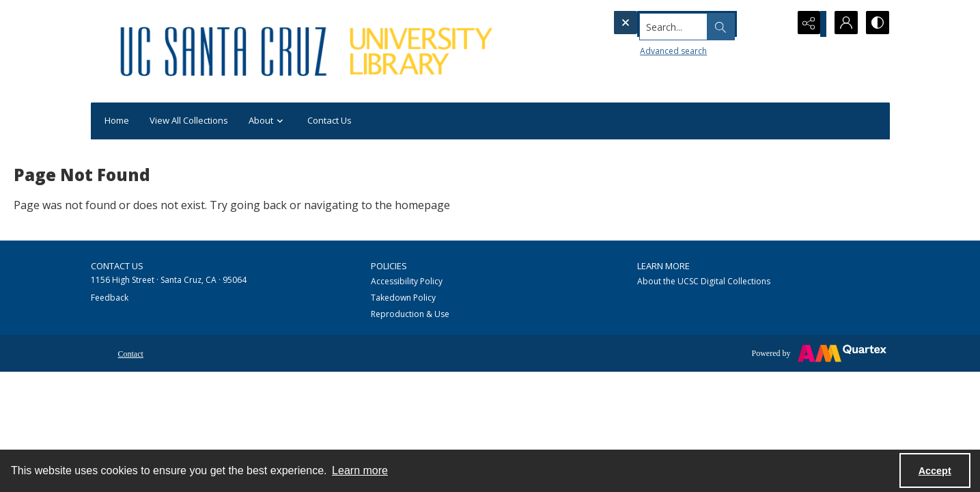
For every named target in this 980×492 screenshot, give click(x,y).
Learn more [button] (360, 470)
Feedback (110, 298)
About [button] (268, 121)
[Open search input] (774, 24)
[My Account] (842, 24)
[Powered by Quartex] (819, 353)
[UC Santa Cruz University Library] (309, 51)
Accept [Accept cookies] (935, 471)
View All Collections (189, 120)
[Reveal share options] (808, 24)
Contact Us (330, 120)
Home (117, 120)
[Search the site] (674, 24)
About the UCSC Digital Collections (704, 281)
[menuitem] (131, 353)
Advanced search (648, 48)
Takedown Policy (403, 298)
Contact (131, 354)
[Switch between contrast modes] (876, 24)
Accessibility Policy (407, 281)
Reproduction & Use (410, 314)
